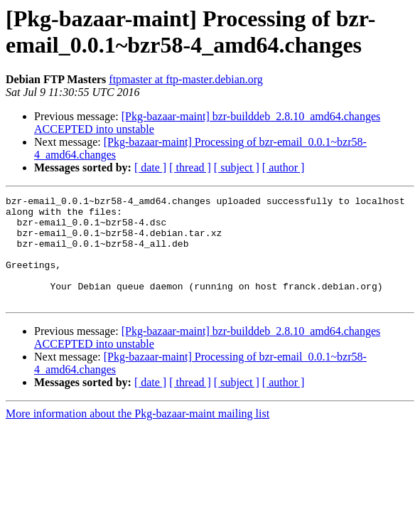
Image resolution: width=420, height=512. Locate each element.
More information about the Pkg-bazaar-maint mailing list (138, 435)
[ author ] (284, 167)
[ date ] (150, 167)
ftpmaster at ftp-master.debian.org (186, 79)
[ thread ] (190, 167)
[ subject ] (237, 167)
